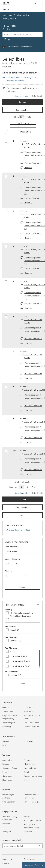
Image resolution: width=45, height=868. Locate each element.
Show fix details (21, 96)
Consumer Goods (10, 768)
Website (6, 741)
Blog (4, 745)
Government (8, 776)
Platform (9, 571)
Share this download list (19, 530)
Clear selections (23, 110)
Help (8, 29)
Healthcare (7, 780)
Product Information (33, 163)
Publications (29, 741)
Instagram (7, 832)
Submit (22, 587)
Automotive (7, 760)
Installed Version (12, 559)
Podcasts (28, 832)
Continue (22, 102)
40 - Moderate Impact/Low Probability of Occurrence (21, 614)
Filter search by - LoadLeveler (19, 47)
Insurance (28, 760)
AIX (11, 651)
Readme (28, 168)
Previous (13, 487)
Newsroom (28, 712)
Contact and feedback (34, 865)
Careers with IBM (31, 727)
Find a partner (9, 802)
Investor (27, 708)
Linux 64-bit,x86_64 (18, 666)
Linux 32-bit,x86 (17, 656)
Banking (6, 764)
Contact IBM (8, 859)
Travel (26, 780)
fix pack (13, 630)
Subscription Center (32, 820)
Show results (22, 117)
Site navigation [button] (41, 4)
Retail (26, 772)
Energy (5, 772)
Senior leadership (31, 723)
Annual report (8, 712)
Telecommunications (33, 776)
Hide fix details (36, 96)
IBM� (6, 3)
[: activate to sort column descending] (14, 133)
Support (6, 9)
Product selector (12, 547)
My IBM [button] (36, 4)
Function (13, 641)
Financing (7, 727)
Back (22, 515)
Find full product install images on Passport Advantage (21, 79)
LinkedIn (6, 824)
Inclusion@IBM (9, 723)
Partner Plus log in (32, 802)
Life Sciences (29, 764)
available (13, 675)
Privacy (6, 863)
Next (34, 487)
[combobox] (12, 563)
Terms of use (29, 859)
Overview (6, 708)
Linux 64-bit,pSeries (18, 661)
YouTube (27, 816)
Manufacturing (30, 768)
